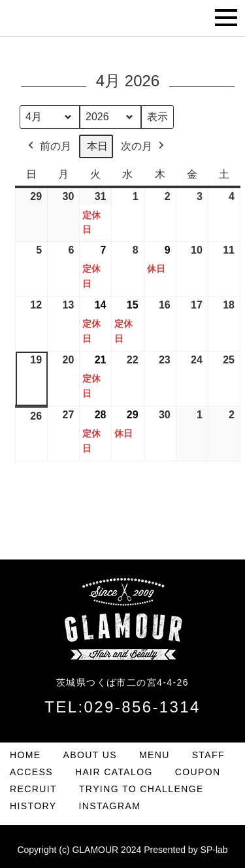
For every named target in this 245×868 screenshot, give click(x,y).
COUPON (198, 772)
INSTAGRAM (109, 806)
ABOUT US (90, 755)
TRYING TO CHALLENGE (141, 789)
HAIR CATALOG (114, 772)
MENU (155, 755)
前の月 (48, 146)
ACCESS (31, 772)
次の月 (144, 146)
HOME (25, 755)
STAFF (208, 755)
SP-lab (214, 850)
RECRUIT (33, 789)
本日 (97, 146)
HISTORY (33, 806)
